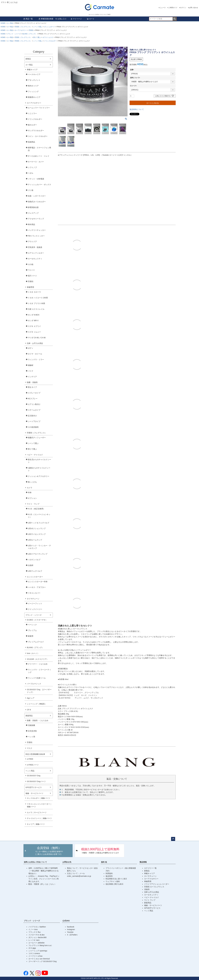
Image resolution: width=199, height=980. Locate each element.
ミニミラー (32, 113)
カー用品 (10, 23)
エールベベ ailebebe (36, 943)
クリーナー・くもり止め (38, 664)
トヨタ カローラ (34, 292)
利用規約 (109, 873)
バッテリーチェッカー (37, 230)
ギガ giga (32, 948)
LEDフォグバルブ (35, 571)
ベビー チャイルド (152, 897)
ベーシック (32, 625)
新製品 (28, 59)
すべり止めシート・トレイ (39, 156)
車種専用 (30, 287)
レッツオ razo (34, 940)
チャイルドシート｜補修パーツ (39, 818)
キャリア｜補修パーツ (36, 824)
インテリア (32, 377)
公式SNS (66, 921)
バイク (31, 371)
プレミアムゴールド (36, 642)
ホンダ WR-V (33, 320)
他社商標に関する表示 (114, 884)
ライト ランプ (150, 900)
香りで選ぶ (37, 37)
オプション (32, 498)
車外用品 (31, 224)
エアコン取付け (34, 404)
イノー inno (33, 929)
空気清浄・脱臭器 (35, 247)
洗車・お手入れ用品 (35, 343)
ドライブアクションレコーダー (157, 884)
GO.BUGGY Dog (34, 776)
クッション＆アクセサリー (39, 476)
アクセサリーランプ (36, 219)
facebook (71, 927)
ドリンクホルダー (50, 41)
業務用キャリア (34, 97)
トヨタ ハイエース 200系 (38, 298)
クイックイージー (35, 609)
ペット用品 (30, 771)
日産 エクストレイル (36, 309)
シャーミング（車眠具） (37, 704)
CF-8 (29, 710)
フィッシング (33, 91)
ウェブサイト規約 (113, 881)
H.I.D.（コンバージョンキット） (39, 516)
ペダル (31, 173)
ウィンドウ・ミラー (36, 360)
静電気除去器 (33, 207)
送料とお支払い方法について (35, 862)
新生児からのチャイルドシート (39, 461)
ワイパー (31, 270)
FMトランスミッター (36, 236)
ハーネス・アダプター (37, 587)
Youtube (70, 932)
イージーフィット (35, 603)
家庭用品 (29, 716)
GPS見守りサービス (34, 787)
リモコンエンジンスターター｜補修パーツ (39, 805)
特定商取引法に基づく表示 (116, 879)
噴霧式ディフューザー (37, 438)
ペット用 (31, 737)
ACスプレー (33, 399)
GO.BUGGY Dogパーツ (36, 781)
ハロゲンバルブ (34, 560)
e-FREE (30, 759)
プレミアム (32, 630)
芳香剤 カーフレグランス (154, 887)
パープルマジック (34, 684)
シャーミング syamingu (38, 951)
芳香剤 (31, 30)
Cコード (134, 86)
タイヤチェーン (33, 599)
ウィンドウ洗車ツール (37, 678)
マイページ (76, 19)
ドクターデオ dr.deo (36, 935)
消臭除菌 (31, 725)
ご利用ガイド (173, 8)
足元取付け (32, 416)
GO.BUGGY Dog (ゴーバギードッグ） (39, 691)
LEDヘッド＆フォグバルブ (39, 523)
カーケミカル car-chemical (39, 959)
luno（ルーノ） (33, 653)
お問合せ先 (67, 862)
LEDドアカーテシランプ (38, 554)
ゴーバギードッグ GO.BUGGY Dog (42, 961)
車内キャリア (33, 86)
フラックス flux (35, 932)
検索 (175, 19)
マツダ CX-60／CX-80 (37, 338)
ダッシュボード (49, 27)
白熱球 (31, 565)
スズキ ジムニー (34, 332)
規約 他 (104, 862)
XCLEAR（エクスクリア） (38, 659)
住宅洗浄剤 (32, 731)
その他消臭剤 (33, 427)
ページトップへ (173, 839)
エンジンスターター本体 (38, 582)
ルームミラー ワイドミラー (39, 108)
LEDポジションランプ (37, 528)
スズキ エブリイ (34, 326)
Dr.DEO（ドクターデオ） (37, 620)
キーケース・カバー (36, 162)
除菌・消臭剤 (32, 382)
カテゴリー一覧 (150, 868)
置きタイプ (32, 387)
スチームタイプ (34, 410)
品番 (132, 70)
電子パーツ (32, 276)
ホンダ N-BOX (34, 315)
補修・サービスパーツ (34, 793)
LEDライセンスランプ (37, 534)
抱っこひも (32, 482)
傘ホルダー (32, 125)
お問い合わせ (193, 8)
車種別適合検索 (46, 19)
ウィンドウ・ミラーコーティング (39, 671)
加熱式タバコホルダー (37, 202)
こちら (51, 884)
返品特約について (137, 109)
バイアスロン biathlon (37, 927)
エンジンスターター (35, 577)
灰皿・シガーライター (37, 196)
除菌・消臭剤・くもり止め (38, 720)
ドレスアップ (33, 213)
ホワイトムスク (48, 37)
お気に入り (61, 19)
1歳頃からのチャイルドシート (39, 469)
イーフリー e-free (35, 956)
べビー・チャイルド (35, 455)
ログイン (183, 8)
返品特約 (109, 876)
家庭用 (31, 636)
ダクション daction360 (37, 937)
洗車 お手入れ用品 (152, 892)
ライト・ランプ (33, 504)
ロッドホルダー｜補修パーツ (38, 798)
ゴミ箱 (31, 190)
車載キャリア (32, 70)
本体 (30, 492)
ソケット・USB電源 (36, 179)
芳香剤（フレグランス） (23, 27)
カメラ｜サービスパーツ (37, 812)
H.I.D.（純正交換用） (36, 509)
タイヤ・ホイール (35, 354)
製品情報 (143, 862)
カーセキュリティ (35, 259)
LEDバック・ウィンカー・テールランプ (39, 547)
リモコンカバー (34, 593)
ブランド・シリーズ (14, 34)
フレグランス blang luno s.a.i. (40, 945)
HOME (3, 23)
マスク (30, 748)
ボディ (31, 348)
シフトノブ (32, 167)
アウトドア (32, 242)
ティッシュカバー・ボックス (39, 185)
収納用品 (31, 142)
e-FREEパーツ (33, 765)
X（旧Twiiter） (73, 935)
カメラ (30, 488)
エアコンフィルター (36, 253)
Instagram (71, 929)
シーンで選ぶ (38, 27)
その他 (31, 264)
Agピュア (31, 698)
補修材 (31, 365)
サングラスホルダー (36, 131)
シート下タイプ (34, 421)
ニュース (163, 8)
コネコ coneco (34, 953)
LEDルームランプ (35, 540)
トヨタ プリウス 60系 (36, 303)
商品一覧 (28, 19)
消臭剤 (147, 889)
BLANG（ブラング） (30, 34)
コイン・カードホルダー (38, 136)
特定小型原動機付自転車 (35, 754)
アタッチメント (34, 80)
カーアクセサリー (21, 30)
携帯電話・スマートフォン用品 (39, 149)
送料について (135, 78)
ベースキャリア (34, 74)
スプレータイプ (34, 393)
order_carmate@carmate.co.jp (79, 876)
